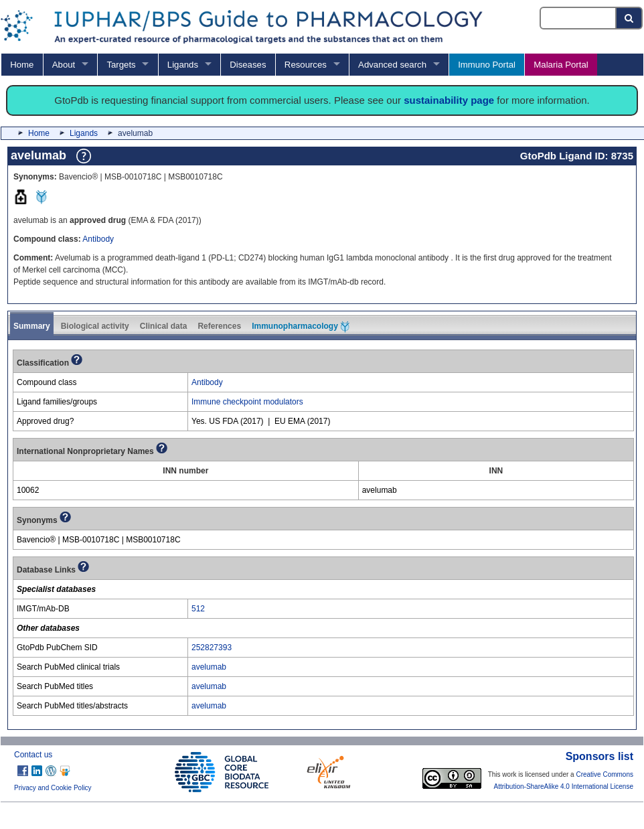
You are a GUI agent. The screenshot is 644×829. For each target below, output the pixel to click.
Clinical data (164, 326)
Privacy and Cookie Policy (53, 788)
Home (22, 65)
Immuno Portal (487, 65)
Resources (306, 65)
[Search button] (630, 18)
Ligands (183, 65)
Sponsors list (599, 756)
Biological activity (95, 326)
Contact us (33, 755)
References (219, 326)
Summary (32, 326)
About (64, 65)
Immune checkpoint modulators (247, 402)
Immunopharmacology (301, 327)
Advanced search (392, 65)
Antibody (98, 239)
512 (198, 609)
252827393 (212, 648)
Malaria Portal (561, 65)
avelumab (209, 667)
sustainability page (449, 100)
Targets (121, 65)
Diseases (248, 65)
